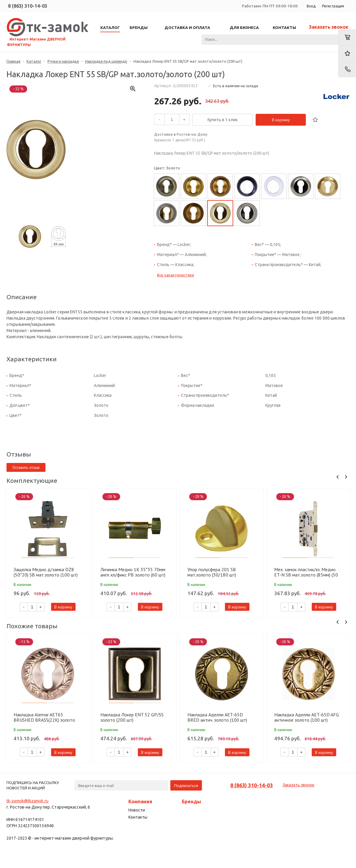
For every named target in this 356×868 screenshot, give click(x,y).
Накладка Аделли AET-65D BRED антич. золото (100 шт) (217, 717)
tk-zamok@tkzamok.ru (27, 801)
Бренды (191, 801)
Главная (13, 61)
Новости (137, 810)
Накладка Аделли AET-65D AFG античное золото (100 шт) (307, 717)
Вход (311, 6)
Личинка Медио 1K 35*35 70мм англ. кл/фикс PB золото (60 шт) (133, 572)
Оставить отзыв (26, 467)
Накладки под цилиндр (106, 61)
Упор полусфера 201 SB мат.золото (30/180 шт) (212, 572)
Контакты (138, 817)
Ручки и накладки (63, 61)
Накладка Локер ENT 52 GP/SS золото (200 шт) (132, 717)
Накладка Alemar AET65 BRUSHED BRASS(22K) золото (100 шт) (44, 717)
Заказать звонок (329, 27)
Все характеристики (175, 275)
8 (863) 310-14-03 (28, 6)
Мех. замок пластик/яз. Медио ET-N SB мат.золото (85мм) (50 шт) (306, 572)
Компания (140, 801)
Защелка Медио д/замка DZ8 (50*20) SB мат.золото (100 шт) (46, 572)
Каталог (34, 61)
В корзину (281, 120)
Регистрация (333, 6)
